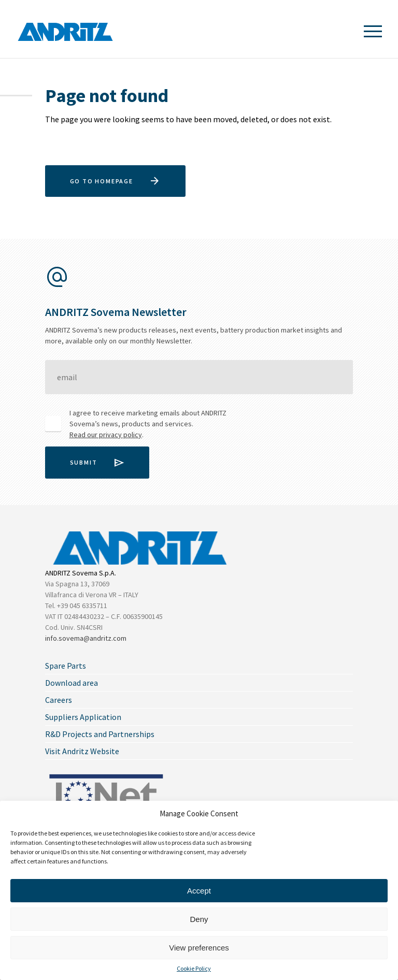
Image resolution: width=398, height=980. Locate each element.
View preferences (199, 948)
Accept (199, 891)
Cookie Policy (194, 968)
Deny (199, 919)
